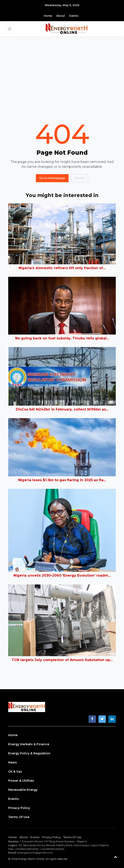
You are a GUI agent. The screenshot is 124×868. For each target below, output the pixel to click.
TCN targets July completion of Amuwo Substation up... (62, 660)
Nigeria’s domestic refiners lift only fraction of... (62, 268)
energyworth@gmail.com (35, 853)
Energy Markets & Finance (29, 744)
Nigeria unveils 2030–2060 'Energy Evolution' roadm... (62, 575)
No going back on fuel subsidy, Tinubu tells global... (62, 338)
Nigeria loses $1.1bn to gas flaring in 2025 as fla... (62, 480)
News (13, 762)
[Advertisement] (62, 79)
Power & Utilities (21, 781)
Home (48, 16)
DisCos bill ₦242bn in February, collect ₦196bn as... (62, 409)
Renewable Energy (23, 790)
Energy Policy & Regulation (29, 753)
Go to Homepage (52, 178)
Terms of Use (19, 817)
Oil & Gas (15, 772)
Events (74, 16)
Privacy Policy (19, 808)
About (61, 16)
